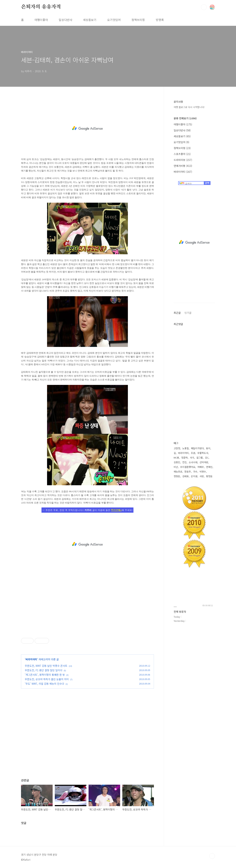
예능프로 (178, 472)
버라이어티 (31, 659)
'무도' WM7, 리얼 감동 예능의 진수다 (44, 684)
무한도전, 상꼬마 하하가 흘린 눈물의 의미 (47, 679)
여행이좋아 (41, 20)
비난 (176, 467)
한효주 (188, 472)
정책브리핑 (138, 20)
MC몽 (176, 458)
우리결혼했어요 (188, 467)
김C (207, 458)
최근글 (177, 313)
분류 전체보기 (185, 118)
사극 (192, 458)
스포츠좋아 (182, 154)
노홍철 (186, 448)
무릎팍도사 (203, 453)
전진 (184, 462)
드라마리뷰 (183, 160)
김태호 (186, 476)
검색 (204, 7)
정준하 (184, 458)
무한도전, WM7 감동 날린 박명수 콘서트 (46, 666)
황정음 (209, 476)
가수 (195, 472)
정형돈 (177, 476)
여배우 (201, 467)
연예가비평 (183, 166)
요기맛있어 (114, 20)
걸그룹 (200, 458)
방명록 (160, 20)
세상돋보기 (90, 20)
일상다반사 (65, 20)
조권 (193, 453)
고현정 (177, 448)
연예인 (209, 467)
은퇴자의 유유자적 (41, 7)
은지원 (194, 476)
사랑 (202, 476)
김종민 (177, 462)
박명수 (203, 472)
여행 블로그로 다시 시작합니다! (189, 107)
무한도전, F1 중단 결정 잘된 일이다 (44, 670)
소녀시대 (193, 462)
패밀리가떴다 (197, 448)
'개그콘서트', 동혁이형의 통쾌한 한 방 (45, 675)
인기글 (188, 313)
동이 (208, 448)
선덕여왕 (204, 462)
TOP (212, 856)
